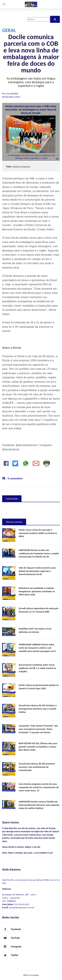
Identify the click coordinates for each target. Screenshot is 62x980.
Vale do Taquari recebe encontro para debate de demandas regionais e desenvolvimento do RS (37, 571)
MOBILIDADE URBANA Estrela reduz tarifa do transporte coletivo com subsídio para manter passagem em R (37, 648)
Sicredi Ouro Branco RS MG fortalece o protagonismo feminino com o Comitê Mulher (38, 709)
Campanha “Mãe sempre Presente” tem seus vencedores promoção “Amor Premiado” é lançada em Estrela (38, 729)
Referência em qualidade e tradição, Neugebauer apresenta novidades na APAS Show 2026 (37, 591)
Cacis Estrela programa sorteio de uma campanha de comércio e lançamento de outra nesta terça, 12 (39, 787)
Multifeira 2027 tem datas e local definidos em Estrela (35, 630)
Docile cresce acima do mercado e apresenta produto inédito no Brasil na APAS (38, 533)
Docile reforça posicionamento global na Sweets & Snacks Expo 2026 (39, 687)
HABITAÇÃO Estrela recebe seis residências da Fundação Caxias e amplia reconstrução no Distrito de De (39, 553)
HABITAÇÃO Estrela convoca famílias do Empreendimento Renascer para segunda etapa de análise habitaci (39, 805)
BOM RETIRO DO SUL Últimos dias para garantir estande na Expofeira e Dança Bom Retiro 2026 (38, 747)
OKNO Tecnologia (31, 975)
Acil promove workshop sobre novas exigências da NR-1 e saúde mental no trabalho (37, 668)
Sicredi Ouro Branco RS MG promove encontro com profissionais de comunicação (37, 767)
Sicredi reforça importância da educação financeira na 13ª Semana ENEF (39, 610)
